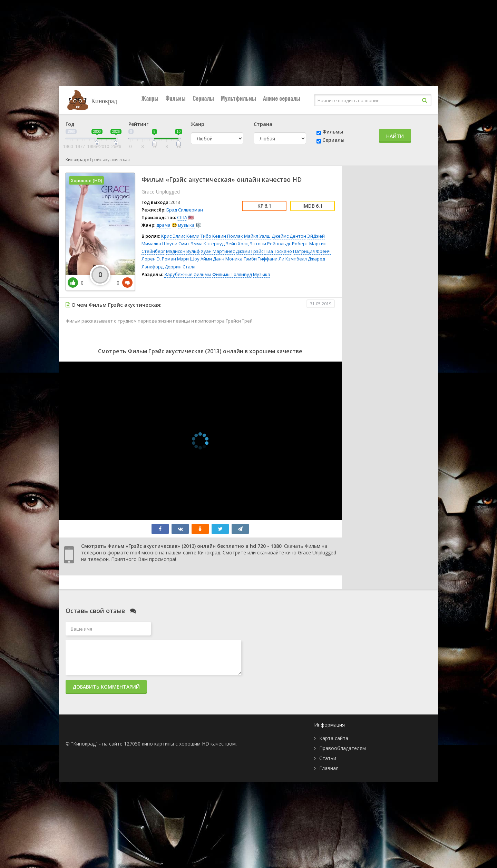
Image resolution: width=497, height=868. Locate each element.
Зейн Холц (237, 244)
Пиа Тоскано (278, 251)
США (182, 217)
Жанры (150, 98)
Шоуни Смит (176, 244)
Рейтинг (138, 124)
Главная (329, 768)
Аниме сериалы (282, 98)
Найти (395, 136)
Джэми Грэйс (250, 251)
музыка (186, 225)
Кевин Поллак (228, 236)
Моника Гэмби (241, 259)
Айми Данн (212, 259)
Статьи (328, 758)
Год (70, 124)
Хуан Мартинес (218, 251)
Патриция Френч (312, 251)
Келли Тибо (199, 236)
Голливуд (242, 274)
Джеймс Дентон (289, 236)
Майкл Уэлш (257, 236)
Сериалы (203, 98)
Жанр (198, 124)
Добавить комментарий (106, 687)
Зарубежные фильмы (188, 274)
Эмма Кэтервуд (208, 244)
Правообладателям (343, 748)
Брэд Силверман (185, 210)
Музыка (262, 274)
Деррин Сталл (180, 267)
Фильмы (176, 98)
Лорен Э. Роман (159, 259)
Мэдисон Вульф (183, 251)
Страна (263, 124)
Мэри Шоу (188, 259)
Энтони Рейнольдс (270, 244)
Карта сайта (334, 738)
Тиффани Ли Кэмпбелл (282, 259)
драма (163, 225)
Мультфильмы (238, 98)
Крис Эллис (173, 236)
